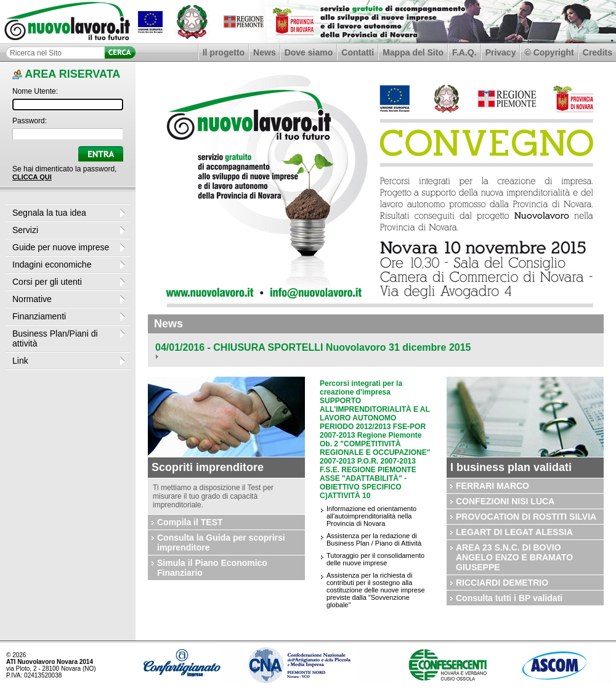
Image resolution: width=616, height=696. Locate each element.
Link (20, 361)
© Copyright (549, 52)
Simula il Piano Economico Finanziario (212, 568)
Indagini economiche (52, 264)
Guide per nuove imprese (61, 247)
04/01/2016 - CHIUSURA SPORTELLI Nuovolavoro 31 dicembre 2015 (313, 347)
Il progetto (224, 52)
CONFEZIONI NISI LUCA (505, 501)
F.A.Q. (464, 52)
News (265, 52)
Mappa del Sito (413, 52)
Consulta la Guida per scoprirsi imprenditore (221, 542)
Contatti (358, 52)
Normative (32, 299)
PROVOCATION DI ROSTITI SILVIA (526, 517)
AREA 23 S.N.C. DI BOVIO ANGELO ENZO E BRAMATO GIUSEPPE (514, 557)
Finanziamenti (39, 316)
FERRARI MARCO (492, 486)
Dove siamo (309, 52)
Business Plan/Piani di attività (55, 338)
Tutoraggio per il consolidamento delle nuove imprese (375, 559)
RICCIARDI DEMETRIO (502, 583)
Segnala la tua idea (49, 213)
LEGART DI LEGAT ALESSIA (514, 532)
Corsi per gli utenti (47, 282)
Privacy (501, 52)
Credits (598, 52)
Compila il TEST (190, 522)
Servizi (25, 230)
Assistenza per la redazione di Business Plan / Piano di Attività (374, 539)
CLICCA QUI (32, 177)
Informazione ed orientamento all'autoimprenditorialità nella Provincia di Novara (371, 516)
